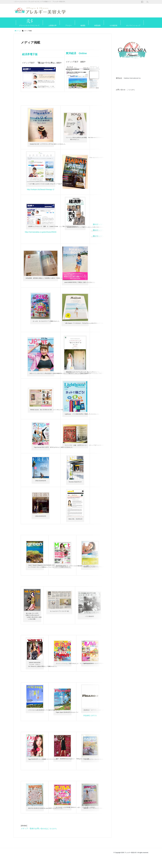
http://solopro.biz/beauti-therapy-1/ (41, 190)
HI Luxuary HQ (109, 481)
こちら (129, 90)
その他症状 (113, 25)
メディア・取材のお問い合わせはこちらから (39, 840)
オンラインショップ (133, 25)
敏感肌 (83, 25)
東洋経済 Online (79, 53)
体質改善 (97, 25)
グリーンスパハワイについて (29, 25)
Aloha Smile (102, 286)
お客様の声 (53, 25)
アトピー (69, 25)
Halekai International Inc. (132, 78)
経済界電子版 (31, 54)
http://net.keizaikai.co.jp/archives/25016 (41, 238)
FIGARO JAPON (90, 733)
